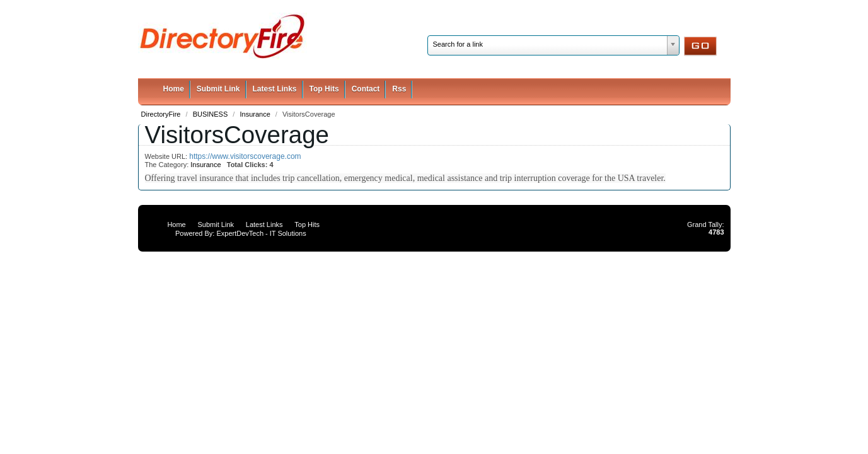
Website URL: (167, 156)
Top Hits (324, 89)
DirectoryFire (162, 114)
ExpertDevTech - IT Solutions (261, 233)
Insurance (256, 114)
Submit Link (218, 89)
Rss (399, 89)
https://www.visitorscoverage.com (245, 156)
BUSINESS (211, 114)
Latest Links (275, 89)
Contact (366, 89)
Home (174, 89)
